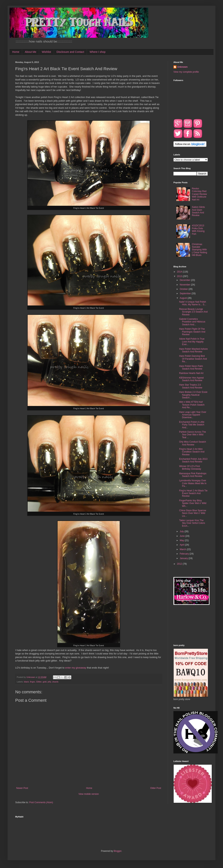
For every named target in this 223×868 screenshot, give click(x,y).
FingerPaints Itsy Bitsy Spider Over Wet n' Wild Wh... (193, 503)
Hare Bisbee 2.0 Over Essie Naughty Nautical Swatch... (193, 395)
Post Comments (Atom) (41, 802)
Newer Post (22, 788)
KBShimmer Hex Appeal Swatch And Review (191, 379)
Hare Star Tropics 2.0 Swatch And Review (191, 386)
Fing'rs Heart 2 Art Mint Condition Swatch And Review (192, 452)
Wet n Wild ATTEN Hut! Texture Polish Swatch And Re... (192, 405)
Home (16, 52)
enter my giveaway (76, 668)
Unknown (182, 67)
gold (45, 682)
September (186, 293)
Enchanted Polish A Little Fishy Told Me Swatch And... (192, 425)
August (184, 298)
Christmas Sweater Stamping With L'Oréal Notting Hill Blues (200, 250)
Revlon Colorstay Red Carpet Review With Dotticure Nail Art (199, 194)
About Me (30, 52)
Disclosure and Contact (70, 52)
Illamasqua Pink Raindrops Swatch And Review (193, 475)
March (183, 549)
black (26, 682)
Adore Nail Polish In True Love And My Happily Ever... (192, 342)
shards (55, 682)
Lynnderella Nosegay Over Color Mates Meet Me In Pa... (193, 483)
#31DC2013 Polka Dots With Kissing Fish (198, 230)
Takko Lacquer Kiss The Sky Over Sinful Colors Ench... (192, 523)
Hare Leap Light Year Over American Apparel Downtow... (193, 415)
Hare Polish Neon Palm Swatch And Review (191, 367)
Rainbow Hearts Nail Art (191, 373)
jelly (49, 682)
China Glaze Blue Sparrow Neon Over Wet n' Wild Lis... (193, 513)
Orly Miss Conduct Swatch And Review (193, 443)
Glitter (39, 682)
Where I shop (97, 52)
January (184, 558)
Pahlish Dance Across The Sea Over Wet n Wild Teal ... (193, 435)
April (182, 545)
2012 (180, 564)
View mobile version (89, 794)
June (182, 536)
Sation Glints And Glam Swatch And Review (198, 211)
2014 (180, 272)
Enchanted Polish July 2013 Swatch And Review (193, 460)
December (185, 280)
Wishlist (46, 52)
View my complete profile (186, 72)
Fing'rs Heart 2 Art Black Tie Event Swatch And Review (193, 493)
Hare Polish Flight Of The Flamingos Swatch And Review (192, 332)
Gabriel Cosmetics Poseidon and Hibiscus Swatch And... (192, 322)
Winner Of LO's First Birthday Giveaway (190, 468)
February (185, 554)
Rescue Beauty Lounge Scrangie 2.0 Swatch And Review (193, 312)
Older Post (156, 788)
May (182, 540)
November (185, 285)
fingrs (32, 682)
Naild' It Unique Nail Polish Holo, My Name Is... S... (193, 303)
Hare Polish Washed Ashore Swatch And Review (193, 350)
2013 (180, 276)
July (182, 531)
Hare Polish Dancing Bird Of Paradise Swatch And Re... (193, 359)
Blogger (118, 851)
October (184, 289)
